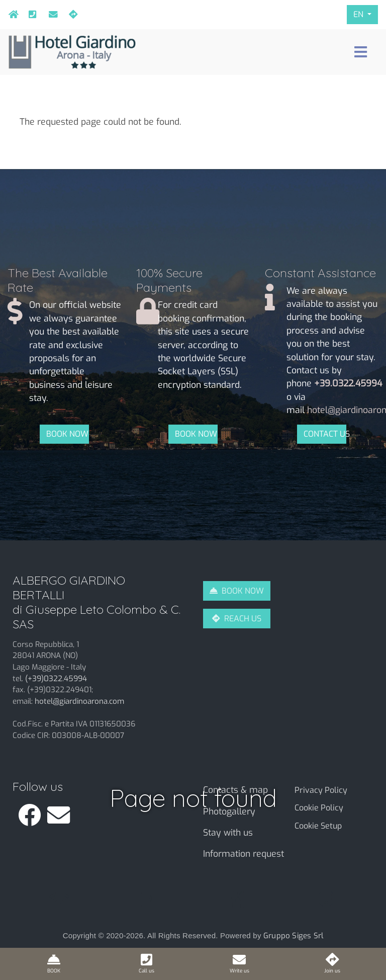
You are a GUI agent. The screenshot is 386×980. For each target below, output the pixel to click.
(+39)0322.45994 (56, 679)
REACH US (243, 619)
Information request (244, 854)
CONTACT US (325, 434)
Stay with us (228, 833)
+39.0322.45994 (31, 15)
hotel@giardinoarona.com (51, 15)
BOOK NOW (67, 434)
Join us (71, 15)
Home (11, 15)
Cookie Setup (318, 826)
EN (359, 14)
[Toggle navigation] (361, 52)
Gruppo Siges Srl (293, 936)
